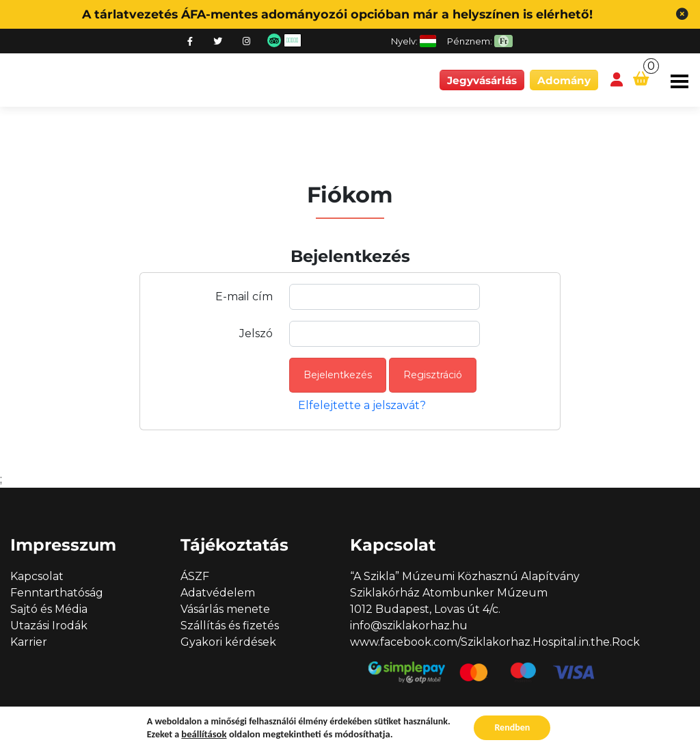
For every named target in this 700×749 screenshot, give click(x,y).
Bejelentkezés (338, 375)
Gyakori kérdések (228, 642)
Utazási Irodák (49, 626)
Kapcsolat (37, 576)
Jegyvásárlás (482, 80)
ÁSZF (195, 576)
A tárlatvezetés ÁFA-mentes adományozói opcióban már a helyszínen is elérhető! (337, 14)
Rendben (512, 727)
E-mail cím (244, 297)
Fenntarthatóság (57, 593)
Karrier (29, 642)
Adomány (564, 80)
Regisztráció (433, 375)
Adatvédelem (218, 593)
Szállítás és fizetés (230, 626)
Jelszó (256, 333)
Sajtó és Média (49, 609)
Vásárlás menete (225, 609)
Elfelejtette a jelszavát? (362, 405)
